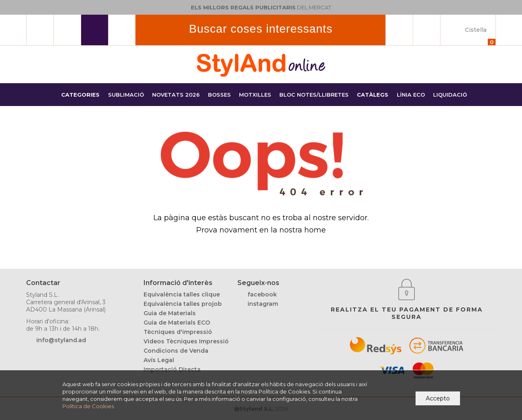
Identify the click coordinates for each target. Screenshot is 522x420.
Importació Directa (172, 369)
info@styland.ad (61, 340)
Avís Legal (159, 360)
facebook (262, 294)
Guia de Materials (170, 313)
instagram (263, 304)
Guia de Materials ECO (177, 323)
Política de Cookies (88, 406)
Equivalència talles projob (183, 304)
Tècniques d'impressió (178, 332)
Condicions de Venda (176, 351)
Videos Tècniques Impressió (186, 341)
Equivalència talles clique (182, 294)
